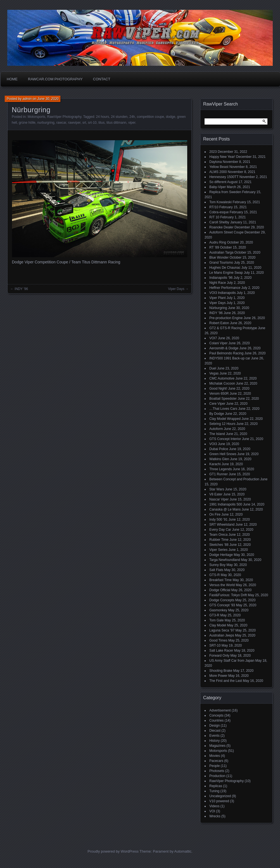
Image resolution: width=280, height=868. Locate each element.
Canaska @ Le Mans (225, 509)
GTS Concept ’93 (222, 605)
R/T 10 (214, 217)
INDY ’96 (21, 289)
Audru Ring (218, 242)
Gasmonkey (218, 610)
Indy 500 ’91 (218, 520)
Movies (215, 756)
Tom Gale (216, 620)
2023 (213, 152)
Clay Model (218, 625)
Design (214, 726)
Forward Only (219, 656)
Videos (214, 806)
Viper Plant (217, 298)
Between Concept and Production (234, 479)
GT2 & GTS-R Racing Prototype (233, 328)
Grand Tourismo (221, 263)
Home (12, 79)
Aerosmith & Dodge (224, 348)
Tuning (214, 791)
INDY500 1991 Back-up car (230, 358)
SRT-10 (215, 645)
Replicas (216, 786)
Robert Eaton (219, 323)
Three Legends (221, 469)
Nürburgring (218, 308)
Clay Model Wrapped (225, 419)
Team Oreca (218, 535)
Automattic (183, 851)
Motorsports (36, 117)
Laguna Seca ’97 (222, 630)
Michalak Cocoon (222, 383)
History (214, 741)
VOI (212, 811)
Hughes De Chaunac (225, 268)
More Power (218, 676)
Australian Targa (221, 252)
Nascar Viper (219, 499)
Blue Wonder (219, 258)
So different (218, 182)
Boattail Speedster (223, 399)
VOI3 (213, 444)
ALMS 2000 (218, 172)
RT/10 (214, 207)
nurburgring (46, 123)
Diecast (215, 731)
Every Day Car (220, 530)
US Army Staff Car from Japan (232, 661)
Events (214, 736)
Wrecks (215, 816)
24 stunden (119, 117)
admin (27, 99)
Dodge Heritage (221, 555)
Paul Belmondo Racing (226, 353)
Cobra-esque (219, 212)
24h (132, 117)
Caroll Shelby (219, 222)
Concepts (216, 715)
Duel (213, 368)
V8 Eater (216, 494)
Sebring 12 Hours (222, 424)
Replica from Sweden (225, 192)
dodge (171, 117)
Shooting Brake (221, 671)
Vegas (214, 373)
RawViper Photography (64, 117)
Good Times (218, 640)
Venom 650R (219, 394)
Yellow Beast (219, 167)
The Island (217, 434)
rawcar (61, 123)
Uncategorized (220, 796)
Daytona (216, 162)
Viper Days (176, 289)
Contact (102, 79)
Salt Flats (216, 570)
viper (132, 123)
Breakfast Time (220, 580)
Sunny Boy (217, 565)
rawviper (74, 123)
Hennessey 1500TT (224, 177)
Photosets (217, 771)
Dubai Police (219, 449)
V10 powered (219, 801)
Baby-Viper (218, 187)
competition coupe (150, 117)
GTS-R (214, 575)
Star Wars (217, 489)
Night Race (218, 283)
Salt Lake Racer (221, 651)
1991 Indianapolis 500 (226, 504)
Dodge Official (220, 590)
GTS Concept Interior (225, 439)
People (214, 766)
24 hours (103, 117)
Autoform (216, 429)
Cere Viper (217, 404)
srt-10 (92, 123)
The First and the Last (226, 681)
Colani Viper (218, 343)
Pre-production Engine (226, 318)
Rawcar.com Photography (55, 79)
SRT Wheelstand (222, 525)
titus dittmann (116, 123)
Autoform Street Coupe (226, 232)
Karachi (215, 464)
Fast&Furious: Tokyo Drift (228, 595)
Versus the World (222, 585)
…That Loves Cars (223, 409)
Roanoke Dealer (221, 227)
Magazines (217, 746)
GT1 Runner (219, 474)
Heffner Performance (225, 288)
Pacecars (216, 761)
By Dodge (217, 414)
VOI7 (213, 338)
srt (84, 123)
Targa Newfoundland (225, 560)
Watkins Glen (219, 459)
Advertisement (220, 710)
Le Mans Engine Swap (226, 273)
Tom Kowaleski (220, 202)
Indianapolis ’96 (221, 278)
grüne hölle (27, 123)
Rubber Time (219, 540)
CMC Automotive (222, 378)
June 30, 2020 (48, 99)
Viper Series (218, 550)
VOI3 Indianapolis (223, 293)
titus (101, 123)
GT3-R (214, 615)
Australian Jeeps (222, 635)
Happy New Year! (222, 157)
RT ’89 (214, 247)
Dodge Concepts (222, 600)
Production (217, 776)
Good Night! (218, 389)
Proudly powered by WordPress (113, 851)
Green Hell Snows (223, 454)
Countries (216, 720)
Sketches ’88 (219, 545)
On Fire (215, 514)
